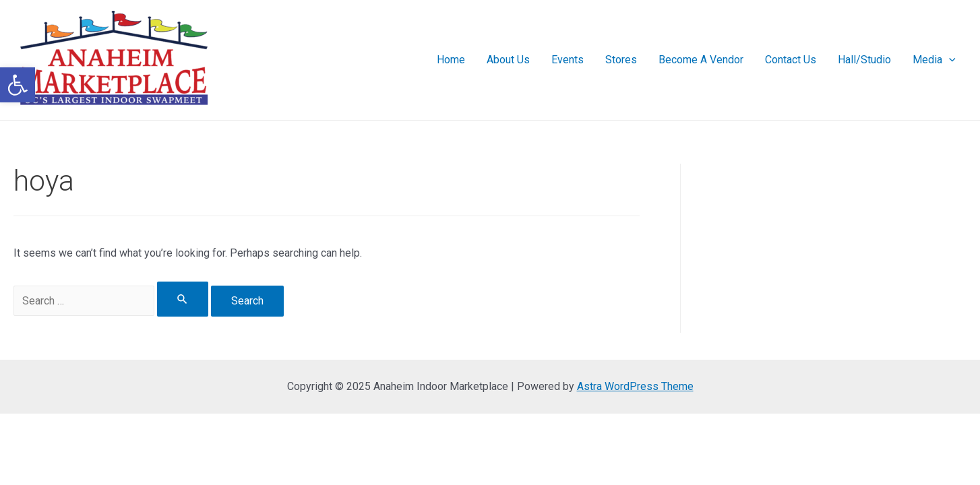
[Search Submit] (183, 299)
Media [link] (934, 60)
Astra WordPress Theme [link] (635, 386)
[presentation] (949, 60)
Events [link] (568, 60)
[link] (18, 85)
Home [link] (451, 60)
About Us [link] (508, 60)
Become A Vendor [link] (701, 60)
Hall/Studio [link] (864, 60)
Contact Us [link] (791, 60)
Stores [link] (621, 60)
